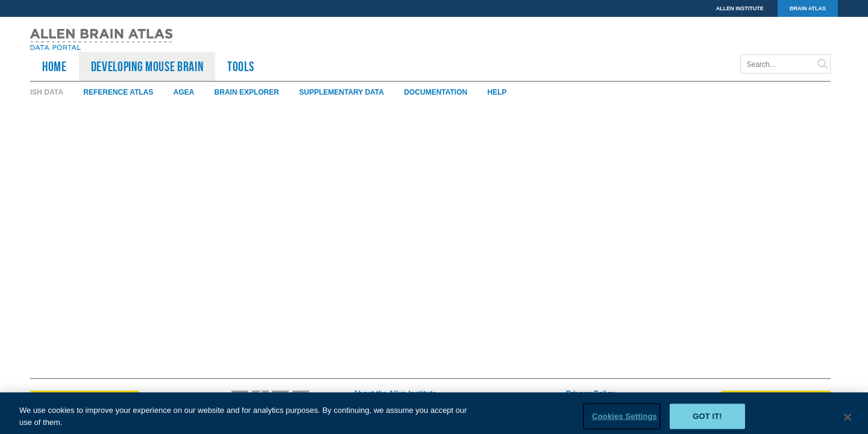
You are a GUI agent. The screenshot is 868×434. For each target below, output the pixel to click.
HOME (55, 66)
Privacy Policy (590, 394)
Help (497, 92)
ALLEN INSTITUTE (740, 8)
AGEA (184, 92)
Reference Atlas (118, 92)
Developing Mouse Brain (147, 66)
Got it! (707, 419)
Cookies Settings (624, 419)
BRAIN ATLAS (808, 8)
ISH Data (47, 92)
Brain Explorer (247, 92)
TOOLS (241, 66)
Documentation (436, 92)
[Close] (848, 420)
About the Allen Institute (395, 394)
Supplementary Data (341, 92)
